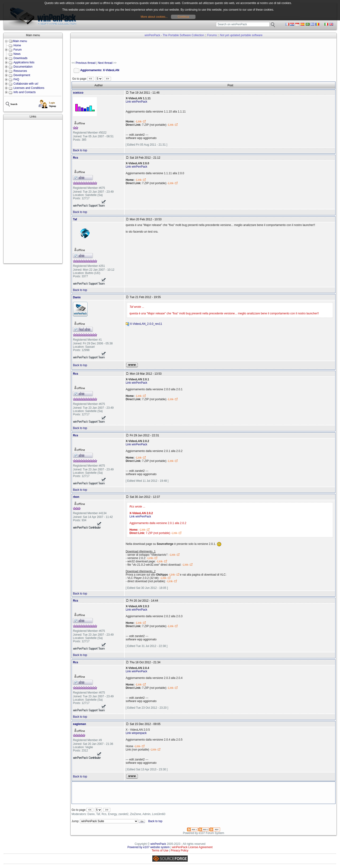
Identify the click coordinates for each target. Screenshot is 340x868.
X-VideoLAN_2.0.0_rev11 (146, 324)
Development (22, 75)
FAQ (16, 79)
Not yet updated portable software (241, 35)
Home (17, 45)
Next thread (105, 63)
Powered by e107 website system (149, 847)
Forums (212, 35)
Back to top (80, 150)
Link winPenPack (136, 102)
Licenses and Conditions (29, 88)
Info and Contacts (25, 92)
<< (91, 79)
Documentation (23, 67)
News (17, 54)
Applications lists (24, 62)
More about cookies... (154, 17)
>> (107, 79)
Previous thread (85, 63)
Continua (183, 17)
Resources (20, 71)
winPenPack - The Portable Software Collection (174, 35)
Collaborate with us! (26, 84)
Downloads (20, 58)
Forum (18, 50)
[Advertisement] (33, 191)
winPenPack (158, 844)
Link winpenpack (136, 733)
